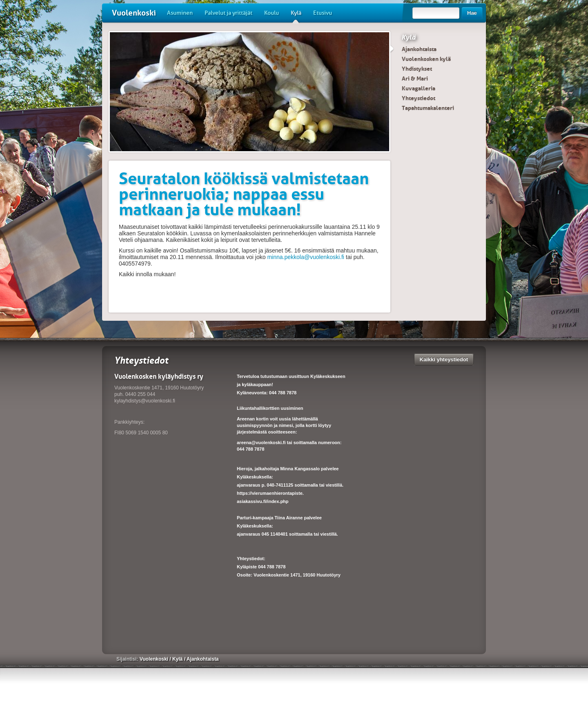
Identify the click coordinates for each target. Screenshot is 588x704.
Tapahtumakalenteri (428, 108)
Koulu (272, 13)
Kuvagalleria (419, 88)
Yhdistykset (417, 69)
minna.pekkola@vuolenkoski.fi (306, 257)
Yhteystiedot (419, 98)
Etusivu (323, 13)
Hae (472, 13)
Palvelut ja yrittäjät (228, 13)
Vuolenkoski (134, 13)
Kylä (296, 16)
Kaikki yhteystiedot (444, 359)
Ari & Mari (415, 78)
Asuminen (180, 13)
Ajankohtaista (419, 49)
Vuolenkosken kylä (426, 59)
